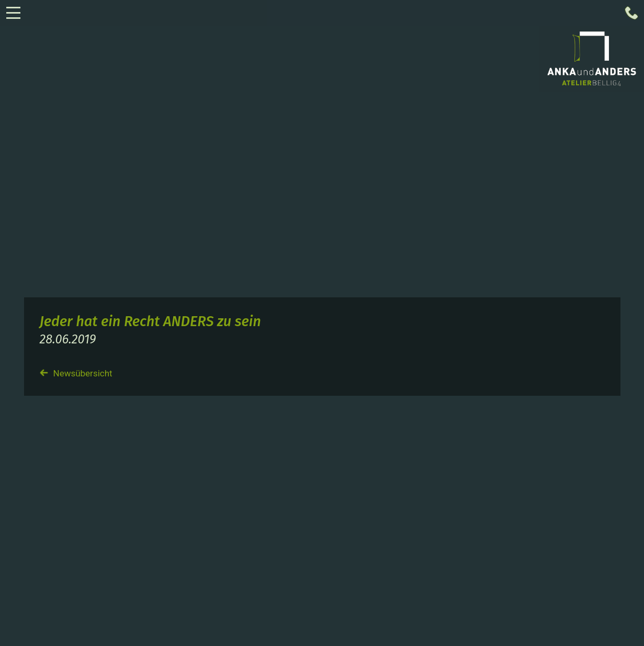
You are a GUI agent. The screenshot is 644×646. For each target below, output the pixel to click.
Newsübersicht (76, 373)
